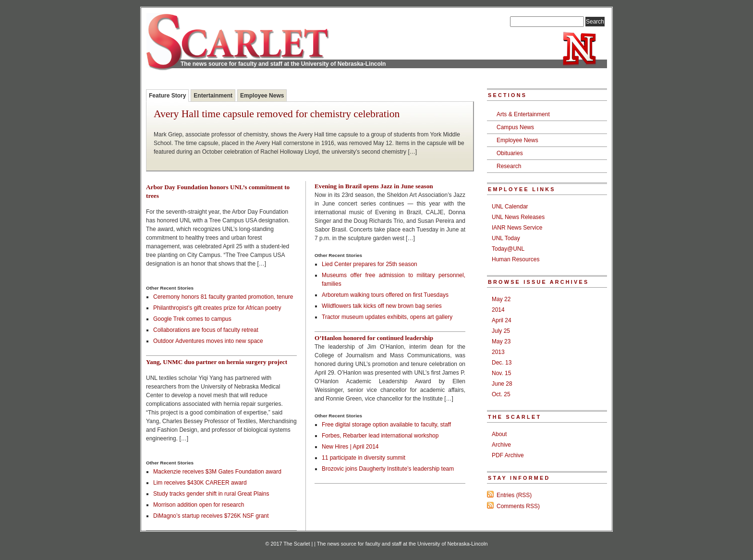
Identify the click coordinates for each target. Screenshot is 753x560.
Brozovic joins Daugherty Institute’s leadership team (388, 469)
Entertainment (213, 96)
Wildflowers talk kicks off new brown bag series (382, 306)
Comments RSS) (518, 506)
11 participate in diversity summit (364, 458)
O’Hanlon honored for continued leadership (374, 338)
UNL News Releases (518, 217)
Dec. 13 (502, 363)
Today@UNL (508, 249)
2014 (498, 310)
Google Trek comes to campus (192, 319)
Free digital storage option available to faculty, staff (386, 425)
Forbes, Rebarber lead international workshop (380, 436)
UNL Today (506, 238)
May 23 (501, 341)
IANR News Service (517, 228)
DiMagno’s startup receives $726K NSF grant (211, 516)
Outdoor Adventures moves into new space (208, 341)
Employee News (262, 96)
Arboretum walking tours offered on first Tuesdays (385, 295)
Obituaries (510, 153)
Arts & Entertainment (523, 114)
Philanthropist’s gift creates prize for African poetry (217, 308)
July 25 (501, 331)
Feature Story (167, 96)
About (499, 434)
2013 (498, 352)
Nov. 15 (501, 373)
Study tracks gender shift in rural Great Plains (211, 494)
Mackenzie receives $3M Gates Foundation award (217, 472)
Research (509, 166)
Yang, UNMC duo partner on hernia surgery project (217, 362)
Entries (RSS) (514, 495)
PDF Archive (508, 455)
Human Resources (516, 259)
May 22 (501, 299)
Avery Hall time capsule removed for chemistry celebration (277, 114)
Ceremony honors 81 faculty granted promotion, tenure (223, 297)
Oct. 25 (501, 394)
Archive (501, 445)
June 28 (502, 384)
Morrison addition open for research (199, 505)
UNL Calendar (510, 207)
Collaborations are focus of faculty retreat (206, 330)
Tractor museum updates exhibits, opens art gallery (387, 317)
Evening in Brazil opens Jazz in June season (374, 186)
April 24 (502, 320)
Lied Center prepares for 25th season (370, 264)
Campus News (515, 127)
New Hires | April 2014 (350, 447)
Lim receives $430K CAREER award (200, 483)
